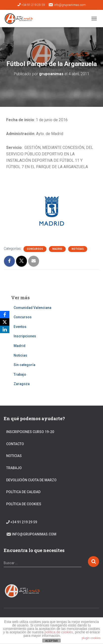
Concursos (35, 249)
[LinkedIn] (5, 329)
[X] (5, 322)
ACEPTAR (51, 641)
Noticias (78, 249)
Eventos (20, 327)
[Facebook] (5, 315)
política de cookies (59, 632)
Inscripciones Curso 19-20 (30, 432)
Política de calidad (23, 492)
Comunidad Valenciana (32, 308)
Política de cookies (24, 504)
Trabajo (20, 374)
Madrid (57, 249)
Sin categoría (24, 365)
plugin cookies (91, 638)
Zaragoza (22, 384)
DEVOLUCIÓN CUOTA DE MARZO (31, 480)
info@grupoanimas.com (67, 5)
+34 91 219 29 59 (31, 5)
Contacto (15, 444)
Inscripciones (25, 336)
